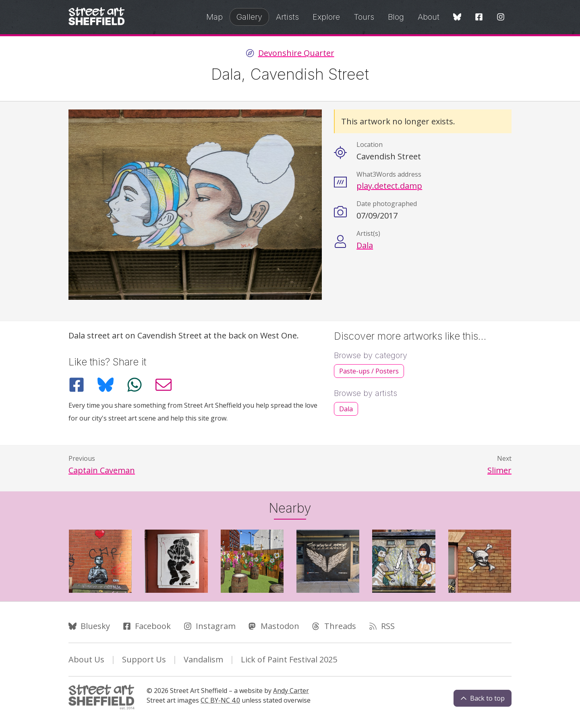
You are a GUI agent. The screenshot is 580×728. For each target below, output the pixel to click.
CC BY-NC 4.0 (220, 700)
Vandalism (203, 659)
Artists (287, 17)
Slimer (499, 470)
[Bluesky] (457, 18)
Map (214, 17)
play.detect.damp (389, 186)
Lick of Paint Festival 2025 (289, 659)
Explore (326, 17)
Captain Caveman (102, 470)
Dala (365, 245)
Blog (396, 17)
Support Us (144, 659)
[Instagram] (501, 18)
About (429, 17)
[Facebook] (479, 18)
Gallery (249, 17)
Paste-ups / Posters (369, 371)
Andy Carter (291, 691)
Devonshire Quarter (296, 53)
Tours (364, 17)
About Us (86, 659)
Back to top (483, 698)
